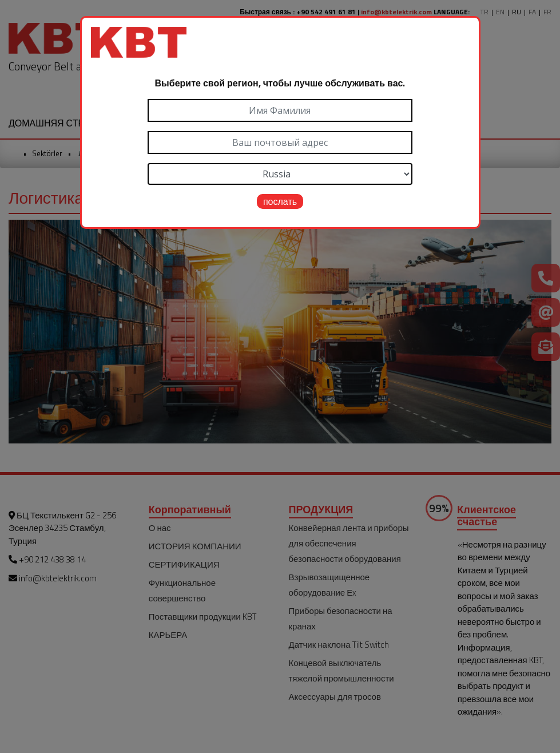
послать (280, 201)
